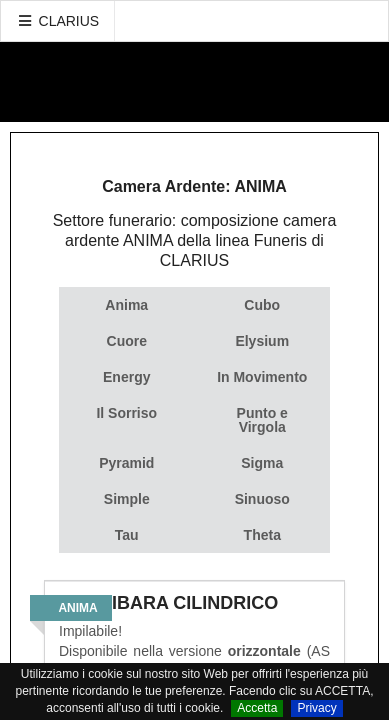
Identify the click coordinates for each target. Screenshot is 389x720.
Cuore (127, 341)
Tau (127, 535)
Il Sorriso (126, 413)
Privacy (316, 708)
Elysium (262, 341)
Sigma (262, 463)
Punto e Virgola (262, 420)
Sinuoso (262, 499)
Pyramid (126, 463)
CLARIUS (58, 21)
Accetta (257, 708)
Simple (127, 499)
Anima (126, 305)
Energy (126, 377)
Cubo (262, 305)
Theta (262, 535)
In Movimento (262, 377)
